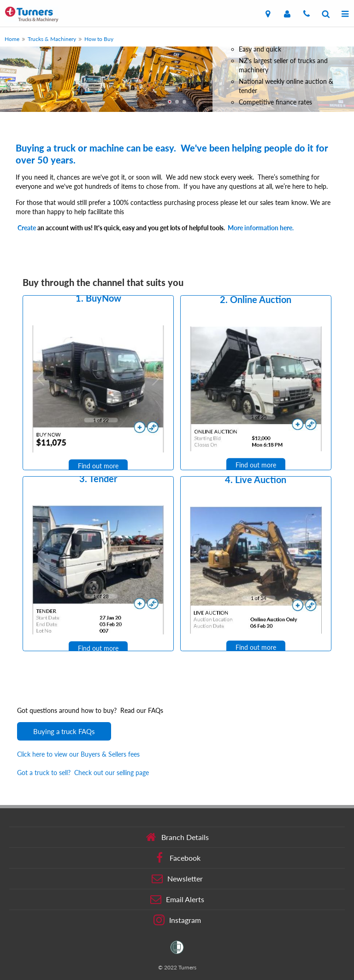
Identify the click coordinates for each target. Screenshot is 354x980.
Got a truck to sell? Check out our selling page (83, 773)
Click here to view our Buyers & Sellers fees (78, 754)
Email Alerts (177, 899)
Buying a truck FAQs (64, 731)
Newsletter (177, 879)
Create (27, 228)
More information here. (261, 228)
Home (12, 39)
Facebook (177, 858)
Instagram (177, 920)
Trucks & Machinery (52, 39)
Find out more (98, 466)
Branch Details (177, 837)
